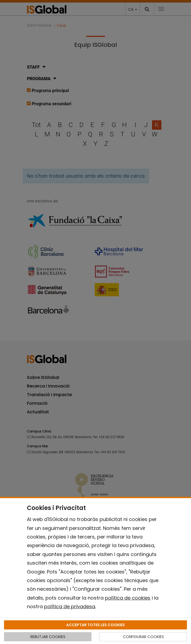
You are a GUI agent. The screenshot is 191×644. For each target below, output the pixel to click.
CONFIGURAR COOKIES (143, 637)
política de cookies (128, 598)
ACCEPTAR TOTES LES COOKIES (95, 625)
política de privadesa (70, 606)
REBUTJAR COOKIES (48, 637)
